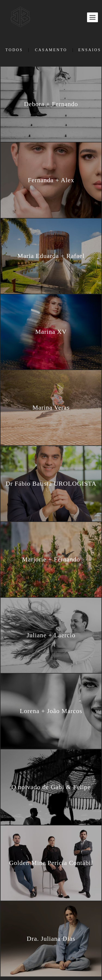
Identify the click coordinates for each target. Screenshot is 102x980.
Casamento (51, 50)
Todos (14, 50)
